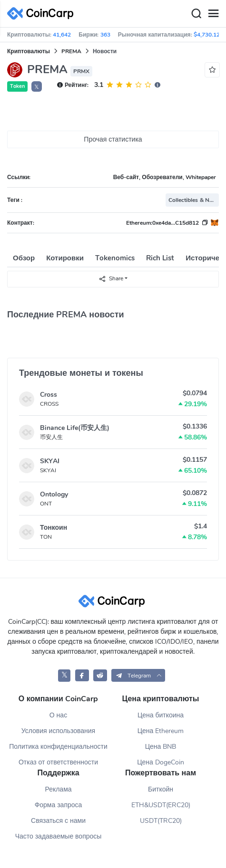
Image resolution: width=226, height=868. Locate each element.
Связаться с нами (58, 821)
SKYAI (50, 461)
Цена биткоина (161, 715)
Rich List (160, 258)
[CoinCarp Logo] (43, 14)
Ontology (54, 494)
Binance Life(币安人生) (75, 428)
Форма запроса (59, 805)
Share (111, 279)
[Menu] (213, 14)
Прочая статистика (113, 139)
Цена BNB (161, 747)
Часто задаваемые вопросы (59, 836)
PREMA (71, 51)
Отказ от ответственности (58, 762)
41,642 (62, 35)
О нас (58, 715)
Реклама (58, 789)
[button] (138, 675)
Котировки (65, 258)
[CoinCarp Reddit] (100, 675)
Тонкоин (54, 528)
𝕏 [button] (37, 87)
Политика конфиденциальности (58, 747)
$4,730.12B (209, 35)
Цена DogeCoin (161, 762)
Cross (49, 395)
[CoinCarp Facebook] (82, 675)
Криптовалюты (29, 51)
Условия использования (58, 731)
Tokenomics (115, 258)
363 (105, 35)
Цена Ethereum (161, 731)
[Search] (196, 14)
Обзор (24, 258)
